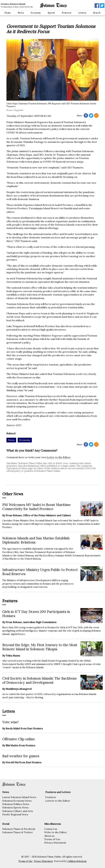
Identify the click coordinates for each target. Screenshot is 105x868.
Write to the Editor (56, 832)
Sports (51, 13)
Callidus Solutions (77, 861)
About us (49, 836)
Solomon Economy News (17, 801)
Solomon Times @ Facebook (19, 829)
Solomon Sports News (15, 807)
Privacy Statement (55, 843)
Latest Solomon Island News (19, 797)
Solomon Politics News (16, 804)
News (21, 13)
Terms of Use (52, 839)
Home (8, 13)
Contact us (51, 829)
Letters (82, 13)
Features (67, 13)
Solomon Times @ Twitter (18, 832)
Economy (36, 13)
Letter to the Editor (59, 457)
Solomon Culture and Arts (18, 811)
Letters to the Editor (58, 801)
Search (97, 13)
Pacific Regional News (15, 814)
